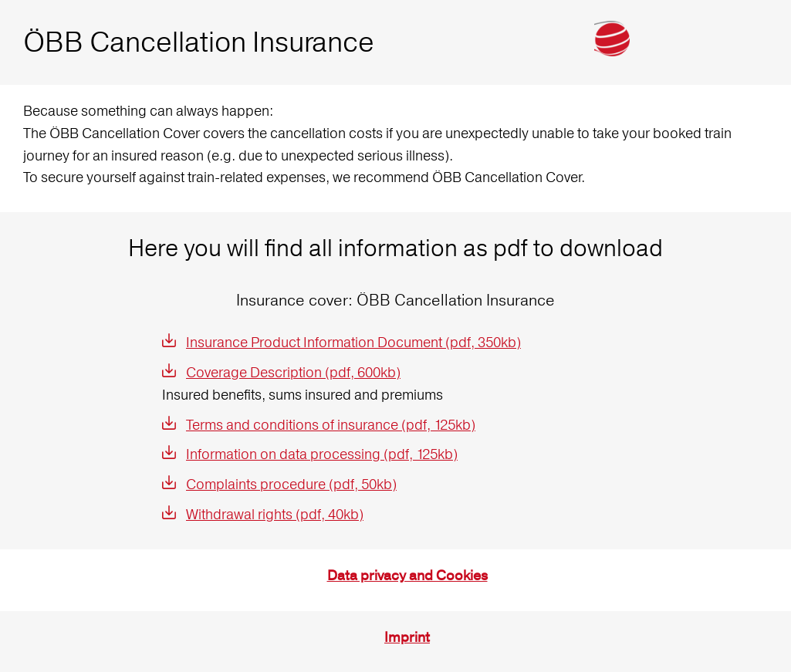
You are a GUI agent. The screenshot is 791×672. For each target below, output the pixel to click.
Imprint (407, 638)
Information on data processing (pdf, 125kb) (322, 454)
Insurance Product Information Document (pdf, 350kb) (353, 342)
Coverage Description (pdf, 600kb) (293, 372)
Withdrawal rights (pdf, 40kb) (275, 514)
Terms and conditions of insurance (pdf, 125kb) (331, 425)
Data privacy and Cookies (407, 576)
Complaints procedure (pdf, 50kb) (291, 484)
